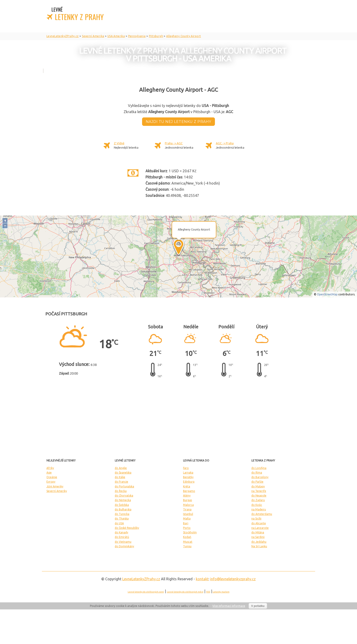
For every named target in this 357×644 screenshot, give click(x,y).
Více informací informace (229, 606)
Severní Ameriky (57, 491)
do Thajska (122, 518)
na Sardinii (258, 537)
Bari (186, 523)
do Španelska (123, 473)
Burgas (187, 500)
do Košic (257, 505)
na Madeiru (259, 509)
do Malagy (258, 486)
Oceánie (52, 477)
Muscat (188, 542)
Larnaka (188, 473)
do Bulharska (123, 509)
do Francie (121, 482)
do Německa (123, 500)
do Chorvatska (124, 496)
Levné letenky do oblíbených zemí (146, 592)
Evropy (51, 482)
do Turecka (122, 514)
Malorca (188, 505)
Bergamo (189, 491)
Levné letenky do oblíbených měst (185, 592)
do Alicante (259, 523)
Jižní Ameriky (55, 486)
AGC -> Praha (225, 143)
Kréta (187, 486)
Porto (187, 528)
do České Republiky (127, 528)
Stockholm (190, 532)
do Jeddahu (259, 542)
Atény (187, 496)
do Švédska (122, 505)
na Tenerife (259, 491)
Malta (187, 518)
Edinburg (189, 482)
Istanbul (188, 514)
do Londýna (259, 468)
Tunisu (187, 546)
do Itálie (120, 477)
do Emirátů (122, 537)
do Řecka (121, 491)
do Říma (257, 473)
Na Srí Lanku (259, 546)
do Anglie (121, 468)
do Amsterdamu (262, 514)
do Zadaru (258, 500)
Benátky (188, 477)
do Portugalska (124, 486)
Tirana (187, 509)
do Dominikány (124, 546)
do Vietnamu (123, 542)
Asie (49, 473)
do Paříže (257, 482)
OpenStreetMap (327, 294)
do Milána (258, 532)
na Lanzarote (260, 528)
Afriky (50, 468)
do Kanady (121, 532)
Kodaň (187, 537)
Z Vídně (119, 143)
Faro (186, 468)
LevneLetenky (141, 579)
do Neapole (259, 496)
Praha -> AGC (174, 143)
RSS (208, 592)
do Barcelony (260, 477)
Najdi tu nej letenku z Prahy (178, 122)
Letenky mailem (221, 592)
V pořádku (258, 606)
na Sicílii (256, 518)
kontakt (202, 579)
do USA (119, 523)
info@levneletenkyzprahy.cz (233, 579)
